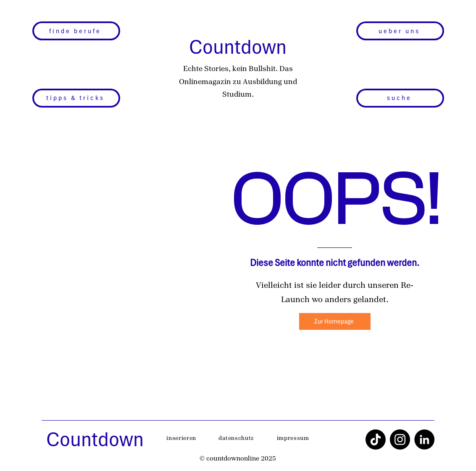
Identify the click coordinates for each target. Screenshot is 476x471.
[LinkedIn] (424, 439)
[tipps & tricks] (76, 98)
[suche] (400, 98)
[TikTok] (376, 439)
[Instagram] (400, 439)
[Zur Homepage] (335, 321)
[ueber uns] (400, 31)
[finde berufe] (76, 31)
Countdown (238, 47)
